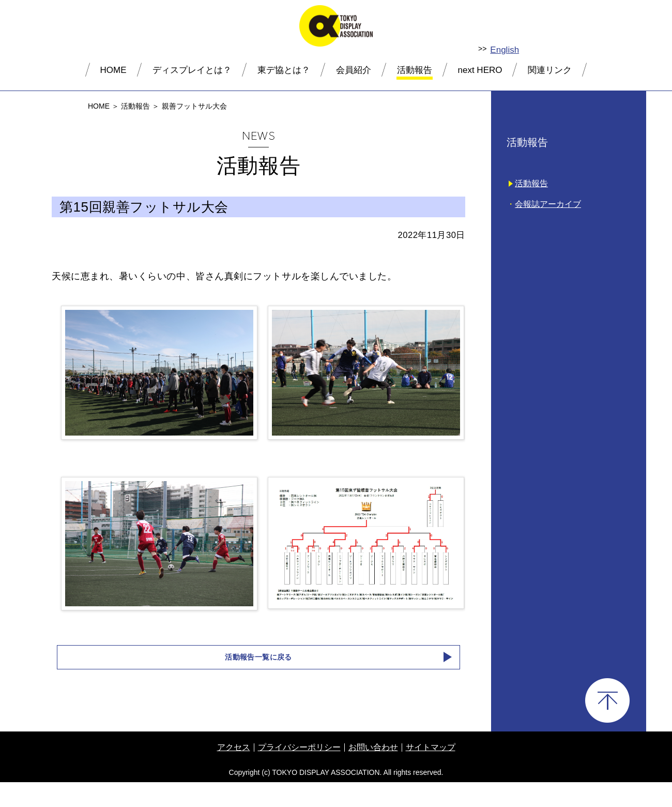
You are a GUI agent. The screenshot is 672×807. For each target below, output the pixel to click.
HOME (113, 70)
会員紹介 (354, 70)
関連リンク (550, 70)
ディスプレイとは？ (192, 70)
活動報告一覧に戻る (259, 681)
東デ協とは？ (284, 70)
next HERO (480, 70)
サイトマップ (431, 772)
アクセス (234, 772)
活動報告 (415, 70)
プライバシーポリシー (299, 772)
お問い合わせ (373, 772)
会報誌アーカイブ (548, 204)
